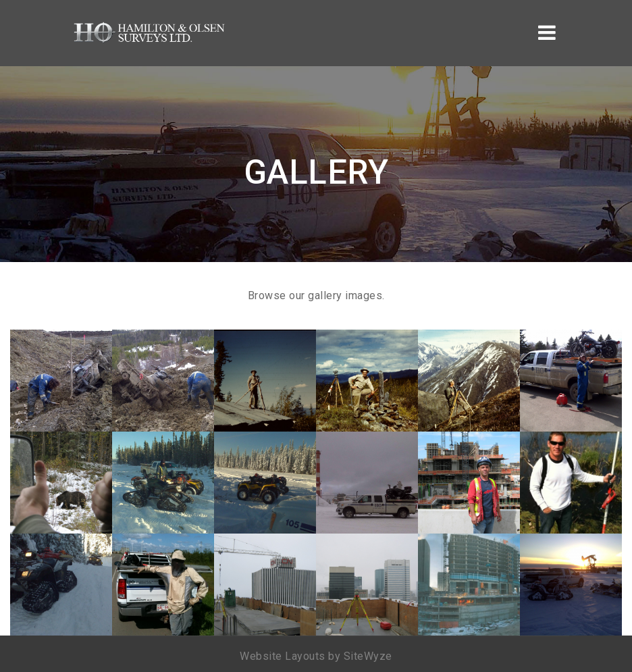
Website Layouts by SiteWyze (316, 656)
